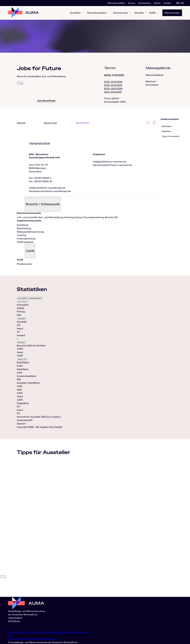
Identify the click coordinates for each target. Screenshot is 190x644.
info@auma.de (15, 627)
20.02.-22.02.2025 (113, 85)
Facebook (62, 632)
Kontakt (167, 3)
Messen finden (172, 13)
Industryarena (83, 632)
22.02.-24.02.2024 (113, 82)
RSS (10, 635)
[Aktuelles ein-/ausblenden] (146, 13)
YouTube (71, 632)
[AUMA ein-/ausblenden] (158, 13)
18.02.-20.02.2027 (113, 92)
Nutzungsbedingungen (44, 639)
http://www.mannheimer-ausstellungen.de (50, 191)
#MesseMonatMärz (116, 3)
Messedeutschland (97, 13)
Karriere (132, 3)
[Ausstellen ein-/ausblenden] (83, 13)
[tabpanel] (87, 359)
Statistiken (166, 131)
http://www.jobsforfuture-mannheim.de (112, 165)
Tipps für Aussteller (171, 136)
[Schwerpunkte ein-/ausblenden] (130, 13)
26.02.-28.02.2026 (113, 88)
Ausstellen (75, 13)
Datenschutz (26, 639)
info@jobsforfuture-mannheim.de (110, 162)
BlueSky (41, 632)
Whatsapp (51, 632)
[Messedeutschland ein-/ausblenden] (109, 13)
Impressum (14, 639)
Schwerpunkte (120, 13)
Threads (33, 632)
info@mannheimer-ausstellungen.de (47, 188)
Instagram (23, 632)
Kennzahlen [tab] (22, 298)
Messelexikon (145, 3)
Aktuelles (139, 13)
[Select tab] (23, 302)
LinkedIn (13, 632)
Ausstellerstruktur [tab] (35, 298)
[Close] (3, 595)
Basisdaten (167, 126)
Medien (157, 3)
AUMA (152, 13)
